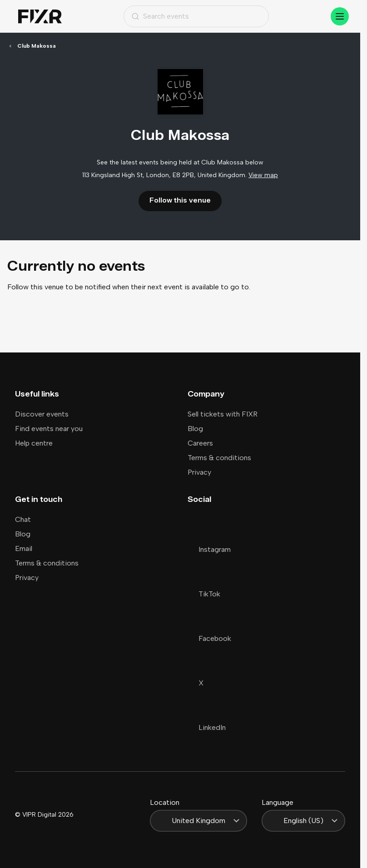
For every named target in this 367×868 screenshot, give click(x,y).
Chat (23, 519)
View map (263, 175)
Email (24, 548)
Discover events (42, 414)
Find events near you (49, 429)
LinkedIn (207, 727)
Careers (200, 443)
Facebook (209, 638)
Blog (195, 429)
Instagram (209, 549)
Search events (160, 16)
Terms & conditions (219, 458)
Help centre (34, 443)
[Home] (40, 17)
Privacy (199, 472)
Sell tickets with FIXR (223, 414)
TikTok (204, 594)
